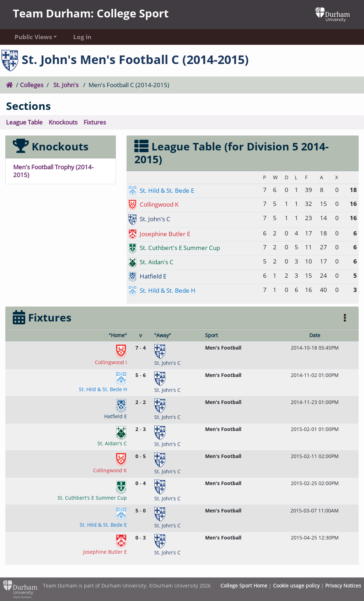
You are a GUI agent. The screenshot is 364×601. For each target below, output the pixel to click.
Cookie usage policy (296, 586)
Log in (82, 37)
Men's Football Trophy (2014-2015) (53, 171)
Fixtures (95, 122)
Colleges (32, 85)
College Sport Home (244, 586)
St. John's (66, 85)
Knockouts (63, 122)
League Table (24, 122)
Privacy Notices (343, 586)
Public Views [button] (33, 37)
